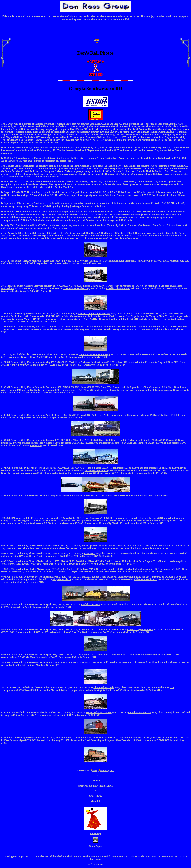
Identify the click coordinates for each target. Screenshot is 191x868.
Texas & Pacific (93, 468)
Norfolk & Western (91, 604)
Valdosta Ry (78, 329)
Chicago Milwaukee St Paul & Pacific (103, 546)
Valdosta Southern (178, 327)
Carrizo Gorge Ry (75, 319)
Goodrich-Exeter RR (109, 365)
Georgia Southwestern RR (34, 523)
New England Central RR (29, 521)
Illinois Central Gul (140, 327)
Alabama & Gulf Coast (145, 579)
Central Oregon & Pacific (140, 630)
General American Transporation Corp (42, 564)
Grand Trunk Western (140, 712)
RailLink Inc (120, 319)
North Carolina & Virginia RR (161, 521)
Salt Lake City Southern (135, 443)
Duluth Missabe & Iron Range (94, 354)
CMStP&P (90, 553)
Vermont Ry (105, 523)
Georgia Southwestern (173, 319)
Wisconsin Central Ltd (96, 470)
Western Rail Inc (129, 496)
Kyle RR (51, 316)
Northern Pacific (88, 261)
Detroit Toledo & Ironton (99, 712)
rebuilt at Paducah (122, 286)
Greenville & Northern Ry (76, 288)
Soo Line (167, 546)
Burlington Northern (124, 261)
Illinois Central (91, 286)
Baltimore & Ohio (88, 738)
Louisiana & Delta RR (27, 291)
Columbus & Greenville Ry (142, 548)
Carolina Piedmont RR (118, 288)
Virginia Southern (62, 579)
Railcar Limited (60, 715)
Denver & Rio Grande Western (94, 314)
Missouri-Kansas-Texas (94, 577)
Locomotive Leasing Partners (143, 518)
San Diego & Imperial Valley (141, 316)
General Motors (52, 548)
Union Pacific (129, 561)
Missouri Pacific (157, 468)
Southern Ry (92, 496)
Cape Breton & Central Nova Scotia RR (100, 521)
